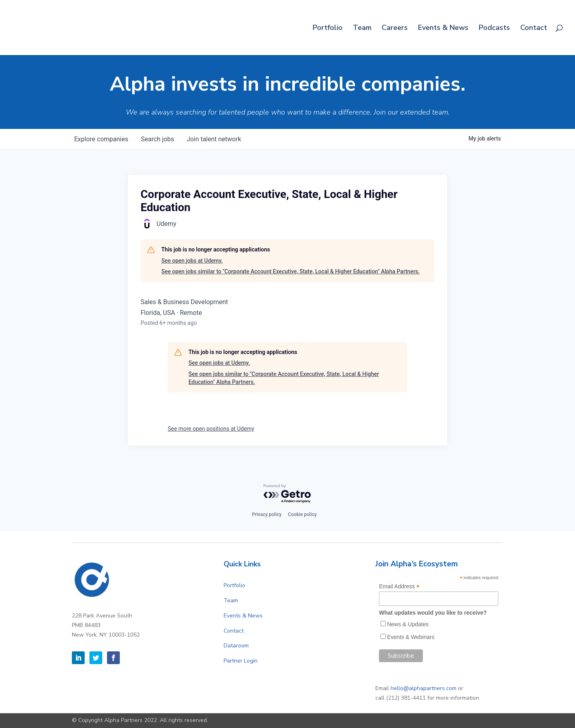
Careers (395, 29)
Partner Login (241, 661)
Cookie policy (302, 514)
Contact (534, 29)
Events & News (443, 29)
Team (362, 29)
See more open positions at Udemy (211, 429)
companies (101, 139)
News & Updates (408, 624)
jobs (158, 139)
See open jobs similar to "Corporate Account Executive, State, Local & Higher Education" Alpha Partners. (290, 271)
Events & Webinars (411, 637)
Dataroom (236, 646)
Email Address (399, 587)
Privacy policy (267, 514)
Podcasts (494, 29)
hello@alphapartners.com (423, 688)
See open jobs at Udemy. (192, 261)
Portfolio (328, 29)
